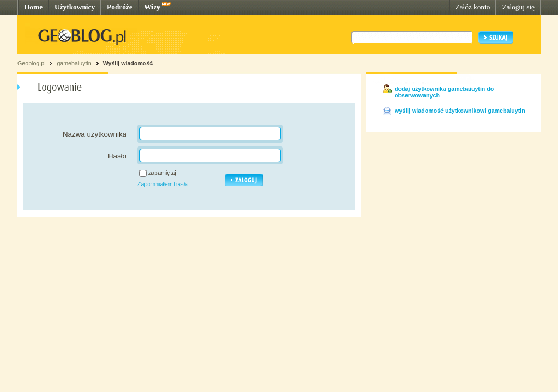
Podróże (120, 7)
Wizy (152, 7)
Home (33, 7)
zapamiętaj (162, 173)
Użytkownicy (75, 7)
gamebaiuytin (74, 63)
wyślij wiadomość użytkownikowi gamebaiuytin (460, 111)
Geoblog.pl (32, 63)
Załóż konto (472, 7)
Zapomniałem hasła (163, 184)
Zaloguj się (518, 7)
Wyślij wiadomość (128, 63)
